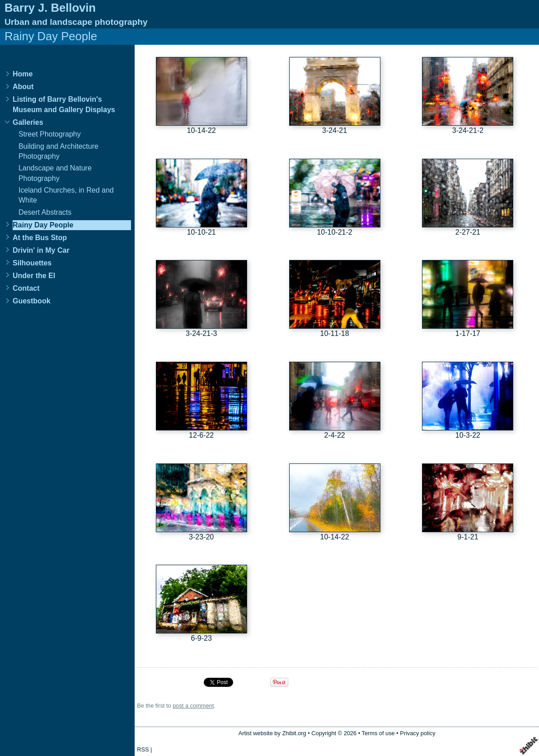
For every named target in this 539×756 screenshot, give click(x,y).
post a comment (193, 706)
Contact (26, 288)
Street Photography (50, 134)
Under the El (34, 276)
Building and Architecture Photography (59, 151)
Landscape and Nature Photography (55, 173)
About (23, 87)
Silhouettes (32, 263)
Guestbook (32, 301)
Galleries (28, 122)
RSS (143, 749)
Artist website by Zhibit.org (272, 733)
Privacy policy (417, 733)
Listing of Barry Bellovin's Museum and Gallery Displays (64, 104)
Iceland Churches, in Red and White (66, 195)
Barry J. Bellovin (50, 8)
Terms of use (378, 733)
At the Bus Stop (40, 238)
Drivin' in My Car (41, 250)
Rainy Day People (43, 225)
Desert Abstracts (45, 212)
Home (23, 74)
